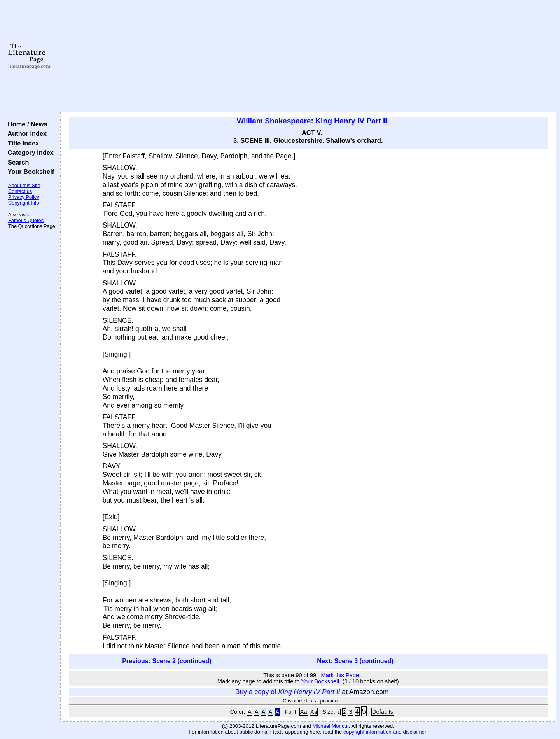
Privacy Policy (24, 197)
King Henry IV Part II (351, 121)
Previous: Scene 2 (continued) (167, 661)
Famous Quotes (26, 220)
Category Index (29, 152)
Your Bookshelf (29, 172)
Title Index (22, 143)
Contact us (20, 191)
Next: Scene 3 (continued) (355, 661)
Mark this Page (340, 675)
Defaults (383, 712)
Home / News (26, 124)
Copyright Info (24, 203)
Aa (304, 712)
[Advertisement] (308, 56)
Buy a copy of (288, 692)
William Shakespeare (274, 121)
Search (17, 162)
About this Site (24, 185)
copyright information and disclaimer (385, 732)
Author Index (25, 133)
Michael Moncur (330, 726)
